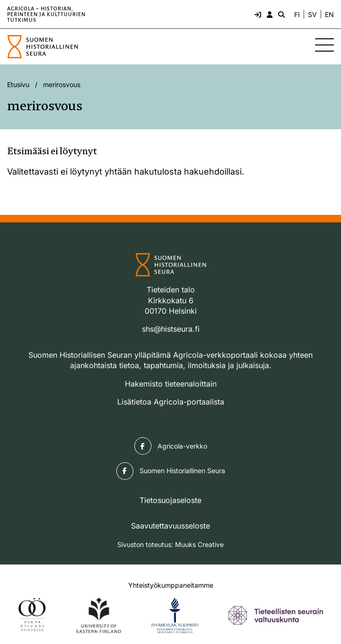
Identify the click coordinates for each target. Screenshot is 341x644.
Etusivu (18, 84)
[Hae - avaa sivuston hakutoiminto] (280, 14)
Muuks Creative (199, 544)
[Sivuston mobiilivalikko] (324, 45)
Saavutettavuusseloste (170, 526)
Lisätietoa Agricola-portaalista (171, 402)
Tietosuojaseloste (170, 500)
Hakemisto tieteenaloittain (171, 384)
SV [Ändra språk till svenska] (312, 15)
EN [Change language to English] (329, 15)
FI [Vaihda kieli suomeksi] (297, 15)
